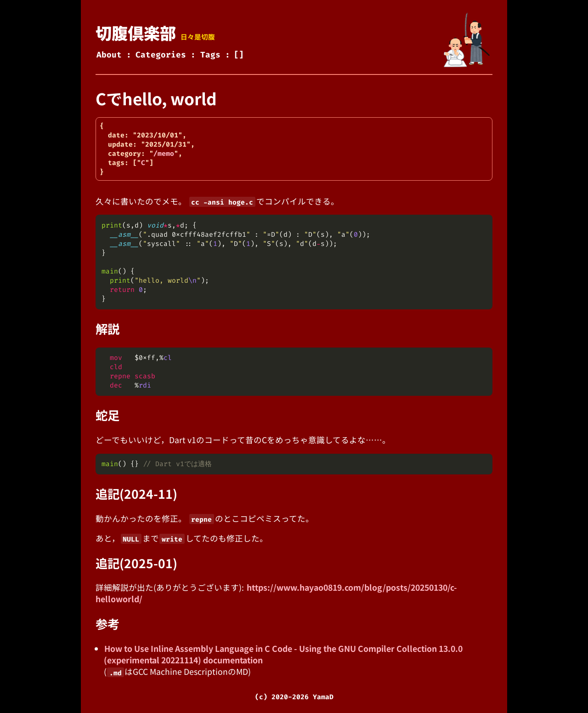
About (109, 55)
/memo (164, 154)
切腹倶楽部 (136, 32)
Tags (210, 55)
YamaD (323, 697)
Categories (161, 55)
